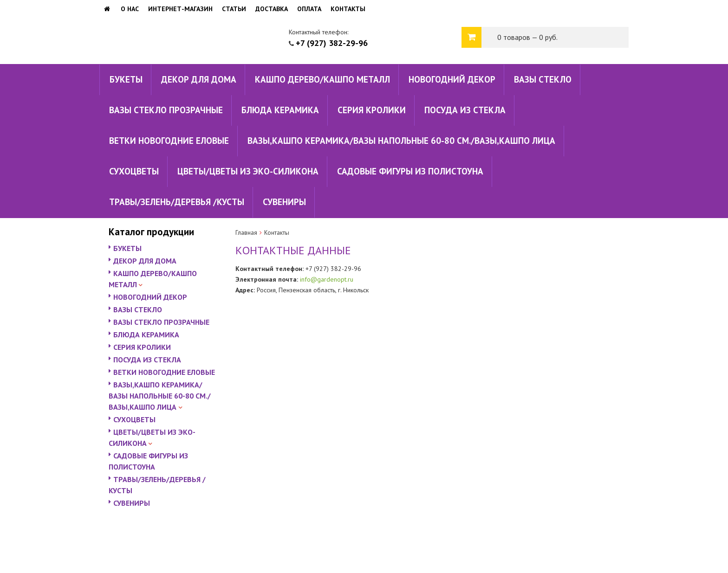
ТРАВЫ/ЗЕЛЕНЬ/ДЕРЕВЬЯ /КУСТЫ (177, 202)
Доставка (272, 9)
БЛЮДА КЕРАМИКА (280, 110)
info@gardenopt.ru (327, 279)
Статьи (234, 9)
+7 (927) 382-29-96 (332, 43)
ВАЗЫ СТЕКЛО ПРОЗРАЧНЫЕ (166, 110)
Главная (246, 233)
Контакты (348, 9)
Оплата (309, 9)
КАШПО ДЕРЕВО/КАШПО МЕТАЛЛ (322, 79)
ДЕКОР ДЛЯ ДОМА (199, 79)
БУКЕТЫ (126, 79)
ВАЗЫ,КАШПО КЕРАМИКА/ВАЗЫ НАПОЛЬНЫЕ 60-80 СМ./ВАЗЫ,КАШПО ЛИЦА (401, 141)
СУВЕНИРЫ (284, 202)
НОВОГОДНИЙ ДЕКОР (452, 79)
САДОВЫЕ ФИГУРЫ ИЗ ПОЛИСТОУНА (410, 171)
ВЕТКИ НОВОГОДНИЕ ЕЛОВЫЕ (169, 141)
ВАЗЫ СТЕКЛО (543, 79)
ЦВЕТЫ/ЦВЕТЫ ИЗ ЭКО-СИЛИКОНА (248, 171)
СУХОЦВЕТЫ (134, 171)
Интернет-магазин (180, 9)
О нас (130, 9)
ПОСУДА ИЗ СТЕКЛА (465, 110)
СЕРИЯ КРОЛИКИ (372, 110)
